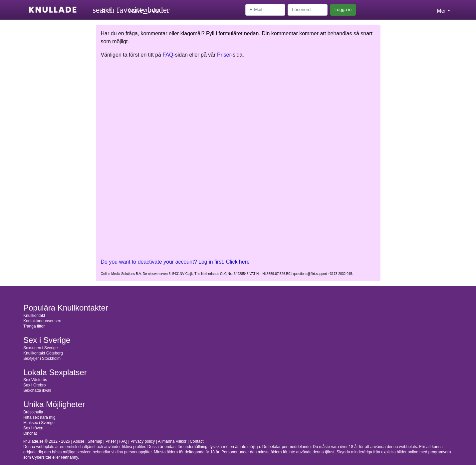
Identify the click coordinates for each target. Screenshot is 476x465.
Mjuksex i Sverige (39, 423)
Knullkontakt (34, 316)
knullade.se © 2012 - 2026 (47, 441)
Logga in (343, 9)
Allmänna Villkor (172, 441)
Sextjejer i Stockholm (42, 358)
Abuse (79, 441)
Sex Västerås (35, 380)
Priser (224, 55)
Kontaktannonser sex (42, 321)
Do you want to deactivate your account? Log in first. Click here (175, 262)
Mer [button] (441, 11)
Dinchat (30, 433)
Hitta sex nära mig (39, 417)
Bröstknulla (33, 412)
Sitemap (95, 441)
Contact (197, 441)
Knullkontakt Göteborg (43, 353)
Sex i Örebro (34, 385)
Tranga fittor (34, 326)
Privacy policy (143, 441)
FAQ (168, 55)
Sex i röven (33, 428)
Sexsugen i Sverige (40, 348)
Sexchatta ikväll (37, 390)
